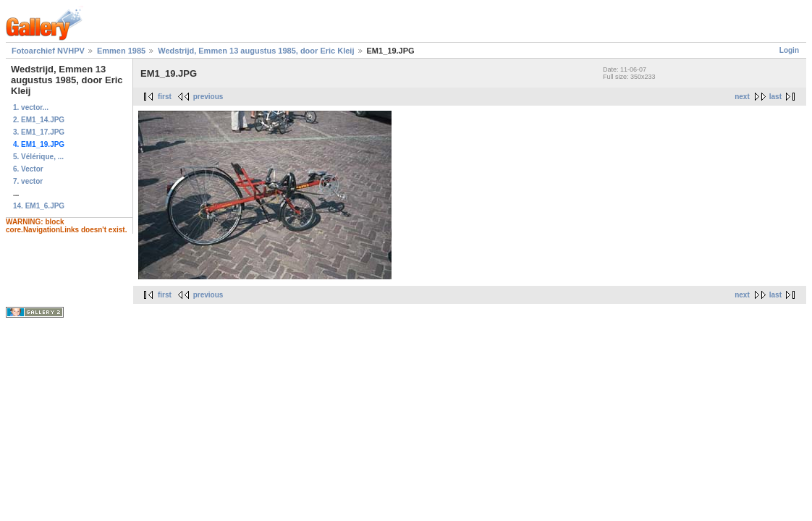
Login (789, 50)
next (742, 97)
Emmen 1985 (121, 51)
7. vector (28, 181)
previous (208, 97)
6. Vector (28, 169)
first (165, 97)
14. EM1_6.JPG (39, 206)
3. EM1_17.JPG (39, 132)
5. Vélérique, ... (38, 157)
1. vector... (31, 107)
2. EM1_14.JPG (39, 120)
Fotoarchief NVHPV (48, 51)
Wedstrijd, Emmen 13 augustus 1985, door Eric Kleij (256, 51)
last (775, 97)
